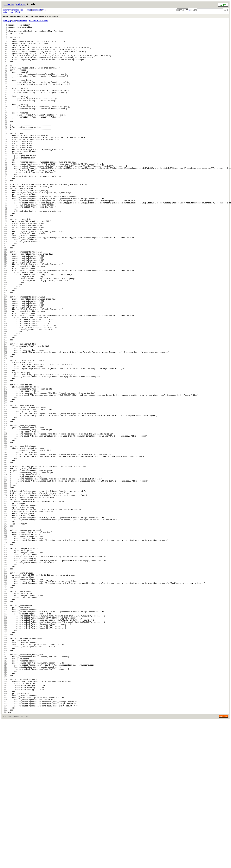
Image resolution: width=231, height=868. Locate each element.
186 (5, 485)
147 (5, 388)
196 (5, 510)
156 (5, 410)
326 (5, 832)
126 (5, 336)
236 (5, 609)
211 (5, 547)
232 (5, 599)
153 (5, 403)
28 (5, 92)
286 (5, 733)
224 (5, 579)
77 (5, 214)
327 (5, 835)
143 (5, 378)
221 (5, 572)
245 (5, 631)
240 (5, 619)
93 (5, 254)
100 (5, 271)
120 (5, 321)
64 (5, 182)
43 (5, 130)
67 (5, 189)
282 (5, 723)
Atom (221, 864)
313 (5, 800)
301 (5, 770)
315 (5, 805)
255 (5, 656)
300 (5, 768)
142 (5, 375)
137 (5, 363)
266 (5, 683)
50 (5, 147)
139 (5, 368)
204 (5, 529)
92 (5, 251)
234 (5, 604)
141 (5, 373)
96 (5, 261)
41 (5, 125)
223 (5, 577)
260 (5, 668)
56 (5, 162)
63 (5, 179)
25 (5, 85)
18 (5, 68)
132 (5, 351)
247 (5, 636)
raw (11, 12)
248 (5, 639)
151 (5, 398)
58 (5, 167)
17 (5, 65)
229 (5, 591)
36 (5, 112)
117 (5, 313)
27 (5, 90)
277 (5, 711)
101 (5, 274)
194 (5, 505)
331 (5, 845)
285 (5, 730)
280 (5, 718)
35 (5, 110)
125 (5, 333)
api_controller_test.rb (38, 21)
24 (5, 82)
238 (5, 614)
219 (5, 567)
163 (5, 428)
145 (5, 383)
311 (5, 795)
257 (5, 661)
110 (5, 296)
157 (5, 413)
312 (5, 798)
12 (5, 53)
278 (5, 713)
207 (5, 537)
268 (5, 688)
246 (5, 634)
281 (5, 721)
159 (5, 418)
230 (5, 594)
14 (5, 58)
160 (5, 420)
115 (5, 308)
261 (5, 671)
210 (5, 544)
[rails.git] (7, 21)
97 (5, 264)
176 (5, 460)
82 (5, 226)
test (14, 21)
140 (5, 370)
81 (5, 224)
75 (5, 209)
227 (5, 586)
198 (5, 514)
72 (5, 202)
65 (5, 184)
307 (5, 785)
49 (5, 145)
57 (5, 164)
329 (5, 840)
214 (5, 554)
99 (5, 269)
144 (5, 380)
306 (5, 783)
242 (5, 624)
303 (5, 775)
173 (5, 452)
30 (5, 97)
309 (5, 790)
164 (5, 430)
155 (5, 408)
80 (5, 221)
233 (5, 601)
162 (5, 425)
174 (5, 455)
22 (5, 77)
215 (5, 557)
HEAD (17, 12)
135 (5, 358)
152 (5, 400)
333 (5, 850)
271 (5, 696)
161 (5, 423)
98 (5, 266)
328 (5, 837)
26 (5, 87)
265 (5, 681)
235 (5, 606)
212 (5, 549)
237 (5, 611)
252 (5, 649)
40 (5, 122)
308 (5, 788)
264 (5, 678)
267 (5, 686)
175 (5, 457)
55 (5, 159)
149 (5, 393)
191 (5, 497)
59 (5, 169)
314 (5, 802)
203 (5, 527)
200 (5, 519)
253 (5, 651)
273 (5, 701)
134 (5, 356)
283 (5, 726)
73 (5, 204)
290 (5, 743)
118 (5, 316)
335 (5, 855)
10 (5, 48)
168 (5, 440)
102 (5, 276)
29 (5, 95)
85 (5, 234)
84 (5, 231)
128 (5, 341)
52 (5, 152)
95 (5, 259)
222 (5, 574)
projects (8, 4)
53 (5, 154)
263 (5, 676)
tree (44, 10)
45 (5, 135)
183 (5, 477)
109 (5, 293)
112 (5, 301)
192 (5, 500)
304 (5, 778)
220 (5, 569)
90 (5, 246)
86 (5, 236)
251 (5, 646)
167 (5, 438)
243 (5, 626)
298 (5, 763)
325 (5, 830)
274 (5, 703)
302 (5, 773)
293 (5, 750)
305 (5, 780)
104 (5, 281)
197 (5, 512)
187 (5, 487)
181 (5, 472)
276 (5, 708)
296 (5, 758)
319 (5, 815)
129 (5, 343)
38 (5, 117)
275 (5, 706)
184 (5, 480)
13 (5, 55)
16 (5, 63)
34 (5, 107)
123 (5, 328)
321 (5, 820)
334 (5, 852)
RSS (226, 864)
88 (5, 241)
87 (5, 239)
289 (5, 740)
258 (5, 663)
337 (5, 860)
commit (28, 10)
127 (5, 338)
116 (5, 311)
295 (5, 755)
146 (5, 385)
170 (5, 445)
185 (5, 482)
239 (5, 616)
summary (7, 10)
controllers (22, 21)
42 (5, 127)
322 (5, 822)
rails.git (21, 4)
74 (5, 207)
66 (5, 187)
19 (5, 70)
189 (5, 492)
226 (5, 584)
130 (5, 346)
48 (5, 142)
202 (5, 524)
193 (5, 502)
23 (5, 80)
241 (5, 621)
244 (5, 629)
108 (5, 291)
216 (5, 559)
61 (5, 174)
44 (5, 132)
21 (5, 75)
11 (5, 50)
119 (5, 318)
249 (5, 641)
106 (5, 286)
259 (5, 666)
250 (5, 644)
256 (5, 658)
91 (5, 249)
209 (5, 542)
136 (5, 361)
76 (5, 212)
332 (5, 847)
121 (5, 323)
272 (5, 698)
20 (5, 73)
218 (5, 564)
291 (5, 745)
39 (5, 120)
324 (5, 827)
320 (5, 817)
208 (5, 539)
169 (5, 442)
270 (5, 693)
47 (5, 140)
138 (5, 366)
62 (5, 177)
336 (5, 857)
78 (5, 217)
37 (5, 115)
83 (5, 229)
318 (5, 812)
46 (5, 137)
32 (5, 102)
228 (5, 589)
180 (5, 470)
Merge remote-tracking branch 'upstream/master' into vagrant (31, 16)
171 (5, 447)
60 (5, 172)
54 (5, 157)
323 (5, 825)
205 (5, 532)
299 (5, 765)
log (22, 10)
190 (5, 495)
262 (5, 673)
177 (5, 462)
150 (5, 395)
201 (5, 522)
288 (5, 738)
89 (5, 244)
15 (5, 60)
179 (5, 467)
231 (5, 596)
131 (5, 348)
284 (5, 728)
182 (5, 475)
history (6, 12)
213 (5, 552)
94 (5, 256)
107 (5, 289)
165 (5, 433)
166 (5, 435)
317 (5, 810)
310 (5, 793)
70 (5, 197)
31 (5, 100)
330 (5, 842)
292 (5, 748)
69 (5, 194)
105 (5, 284)
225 (5, 582)
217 (5, 562)
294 (5, 753)
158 (5, 415)
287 (5, 735)
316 (5, 807)
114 (5, 306)
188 (5, 490)
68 (5, 192)
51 (5, 149)
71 (5, 199)
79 (5, 219)
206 (5, 534)
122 (5, 326)
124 (5, 331)
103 (5, 279)
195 (5, 507)
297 (5, 760)
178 (5, 465)
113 (5, 303)
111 (5, 298)
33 (5, 105)
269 (5, 691)
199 (5, 517)
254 (5, 654)
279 (5, 716)
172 (5, 450)
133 (5, 353)
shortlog (15, 10)
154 (5, 405)
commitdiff (36, 10)
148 (5, 390)
